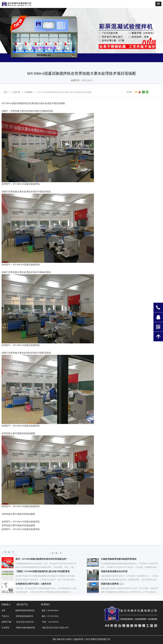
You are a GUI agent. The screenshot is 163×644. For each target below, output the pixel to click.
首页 (6, 92)
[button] (158, 4)
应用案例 (28, 92)
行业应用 (16, 92)
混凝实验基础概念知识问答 (114, 571)
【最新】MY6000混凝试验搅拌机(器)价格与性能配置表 (43, 571)
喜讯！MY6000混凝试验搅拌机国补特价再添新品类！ (42, 559)
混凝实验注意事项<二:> (112, 584)
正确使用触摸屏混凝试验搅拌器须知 (119, 559)
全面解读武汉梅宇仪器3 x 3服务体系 (33, 584)
